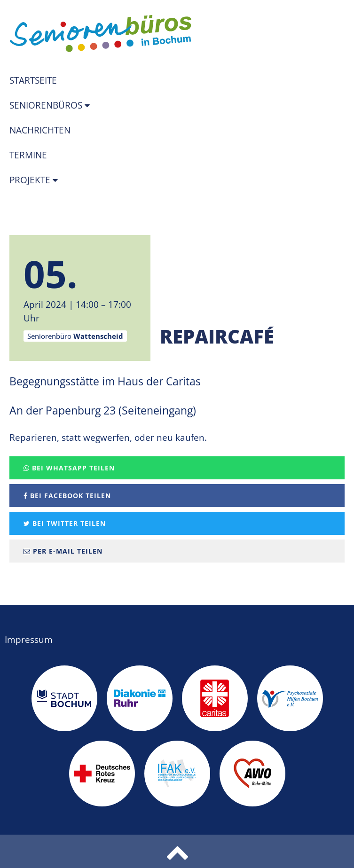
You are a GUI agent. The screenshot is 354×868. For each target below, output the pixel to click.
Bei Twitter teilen (65, 523)
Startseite (33, 80)
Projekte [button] (31, 180)
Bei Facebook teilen (67, 496)
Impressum (29, 640)
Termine (28, 155)
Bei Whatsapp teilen (69, 468)
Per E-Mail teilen (63, 551)
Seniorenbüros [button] (47, 105)
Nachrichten (40, 130)
